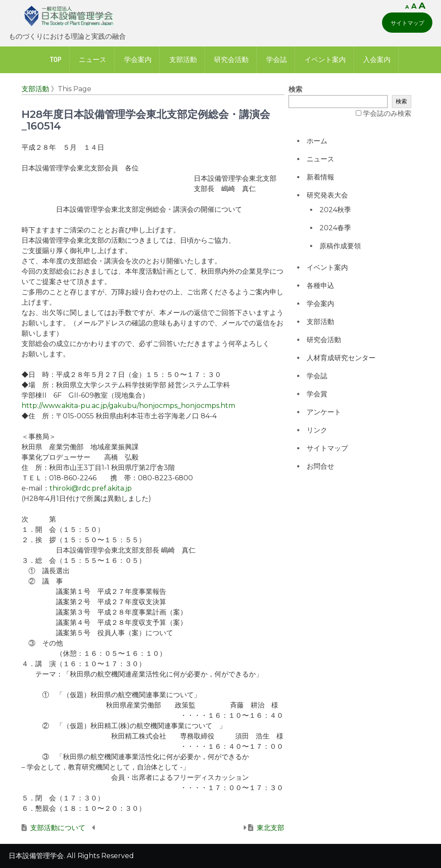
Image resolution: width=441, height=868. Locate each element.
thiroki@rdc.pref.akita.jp (91, 488)
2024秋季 (335, 210)
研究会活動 (231, 60)
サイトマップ (407, 23)
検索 (295, 89)
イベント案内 (325, 60)
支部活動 (183, 60)
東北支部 (270, 828)
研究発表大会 (327, 195)
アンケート (324, 412)
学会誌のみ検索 (387, 113)
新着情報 (320, 177)
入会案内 (377, 60)
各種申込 (320, 286)
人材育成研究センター (341, 358)
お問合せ (320, 466)
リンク (317, 430)
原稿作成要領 (340, 246)
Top (56, 60)
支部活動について (58, 828)
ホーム (317, 141)
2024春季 (335, 228)
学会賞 (317, 394)
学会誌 (276, 60)
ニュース (93, 60)
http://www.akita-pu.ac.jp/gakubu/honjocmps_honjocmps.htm (128, 406)
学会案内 (138, 60)
